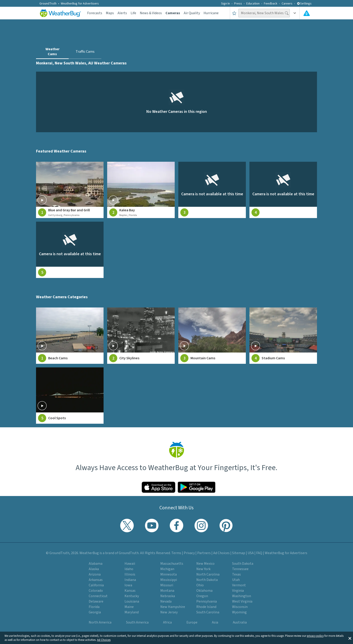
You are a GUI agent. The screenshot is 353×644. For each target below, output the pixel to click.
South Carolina (208, 612)
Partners (204, 553)
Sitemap (239, 553)
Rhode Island (206, 607)
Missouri (167, 585)
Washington (242, 596)
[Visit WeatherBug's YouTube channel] (152, 526)
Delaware (96, 601)
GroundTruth (48, 4)
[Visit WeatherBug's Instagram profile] (201, 526)
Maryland (132, 612)
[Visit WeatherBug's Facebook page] (176, 526)
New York (203, 569)
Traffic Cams (85, 52)
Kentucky (132, 596)
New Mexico (205, 564)
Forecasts (95, 13)
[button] (350, 638)
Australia (240, 622)
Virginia (238, 591)
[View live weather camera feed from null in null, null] (212, 190)
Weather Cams (52, 52)
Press (238, 4)
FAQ (259, 553)
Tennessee (240, 569)
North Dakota (207, 580)
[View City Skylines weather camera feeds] (141, 336)
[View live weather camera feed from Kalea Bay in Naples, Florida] (141, 190)
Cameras (173, 13)
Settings (304, 4)
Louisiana (132, 601)
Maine (129, 607)
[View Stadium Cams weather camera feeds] (283, 336)
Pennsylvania (207, 601)
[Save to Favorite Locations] (234, 13)
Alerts (122, 13)
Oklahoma (204, 591)
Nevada (166, 601)
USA (251, 553)
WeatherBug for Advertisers (80, 4)
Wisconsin (240, 607)
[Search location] (264, 13)
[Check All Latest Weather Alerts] (307, 13)
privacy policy (315, 636)
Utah (236, 580)
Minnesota (169, 574)
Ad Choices (104, 640)
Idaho (129, 569)
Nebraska (168, 596)
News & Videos (151, 13)
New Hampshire (173, 607)
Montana (167, 591)
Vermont (239, 585)
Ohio (200, 585)
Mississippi (169, 580)
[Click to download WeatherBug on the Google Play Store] (197, 487)
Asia (215, 622)
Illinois (130, 574)
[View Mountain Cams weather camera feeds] (212, 336)
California (96, 585)
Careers (287, 4)
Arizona (95, 574)
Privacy (189, 553)
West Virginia (242, 601)
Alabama (96, 564)
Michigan (167, 569)
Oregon (202, 596)
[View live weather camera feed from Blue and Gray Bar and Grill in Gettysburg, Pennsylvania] (70, 190)
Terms (176, 553)
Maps (110, 13)
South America (137, 622)
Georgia (95, 612)
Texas (236, 574)
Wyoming (239, 612)
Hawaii (130, 564)
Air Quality (192, 13)
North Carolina (208, 574)
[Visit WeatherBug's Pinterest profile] (226, 526)
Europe (192, 622)
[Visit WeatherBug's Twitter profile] (127, 526)
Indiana (130, 580)
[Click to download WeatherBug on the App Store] (158, 487)
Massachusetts (172, 564)
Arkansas (96, 580)
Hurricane (211, 13)
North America (100, 622)
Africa (167, 622)
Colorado (96, 591)
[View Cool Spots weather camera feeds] (70, 396)
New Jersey (169, 612)
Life (133, 13)
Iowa (128, 585)
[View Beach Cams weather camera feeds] (70, 336)
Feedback (271, 4)
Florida (94, 607)
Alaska (94, 569)
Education (253, 4)
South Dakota (243, 564)
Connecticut (98, 596)
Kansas (130, 591)
